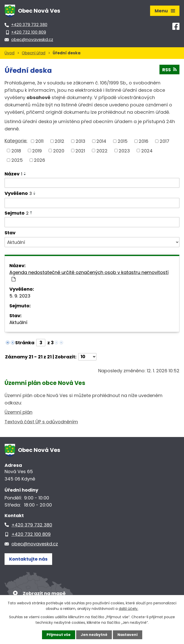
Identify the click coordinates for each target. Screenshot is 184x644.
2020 (59, 151)
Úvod (9, 53)
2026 (39, 160)
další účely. (128, 609)
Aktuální (18, 322)
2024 (147, 151)
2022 (102, 151)
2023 (124, 151)
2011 (39, 141)
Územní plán (18, 412)
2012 (59, 141)
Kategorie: (16, 141)
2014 (101, 141)
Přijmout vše (59, 635)
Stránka (25, 343)
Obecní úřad (34, 53)
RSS (169, 70)
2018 (16, 151)
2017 (165, 141)
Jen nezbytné (94, 635)
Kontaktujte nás (28, 559)
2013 (80, 141)
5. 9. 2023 (20, 296)
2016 (144, 141)
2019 (37, 151)
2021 (80, 151)
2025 (17, 160)
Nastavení (128, 635)
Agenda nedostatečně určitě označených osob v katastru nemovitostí (89, 275)
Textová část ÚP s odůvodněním (41, 422)
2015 (123, 141)
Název (13, 174)
